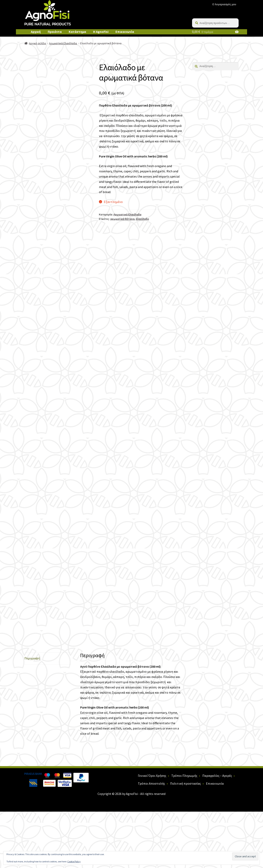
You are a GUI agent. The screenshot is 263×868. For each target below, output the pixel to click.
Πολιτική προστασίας (186, 840)
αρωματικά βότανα (122, 219)
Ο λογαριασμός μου (224, 4)
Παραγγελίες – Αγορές (217, 832)
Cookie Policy (74, 861)
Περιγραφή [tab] (32, 715)
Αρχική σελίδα (37, 43)
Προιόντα (55, 32)
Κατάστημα (77, 32)
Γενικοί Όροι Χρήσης (152, 832)
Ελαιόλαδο (142, 219)
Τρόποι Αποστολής (151, 840)
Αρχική (36, 32)
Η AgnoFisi (101, 32)
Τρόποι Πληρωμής (184, 832)
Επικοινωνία (125, 32)
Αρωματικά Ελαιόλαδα (63, 43)
